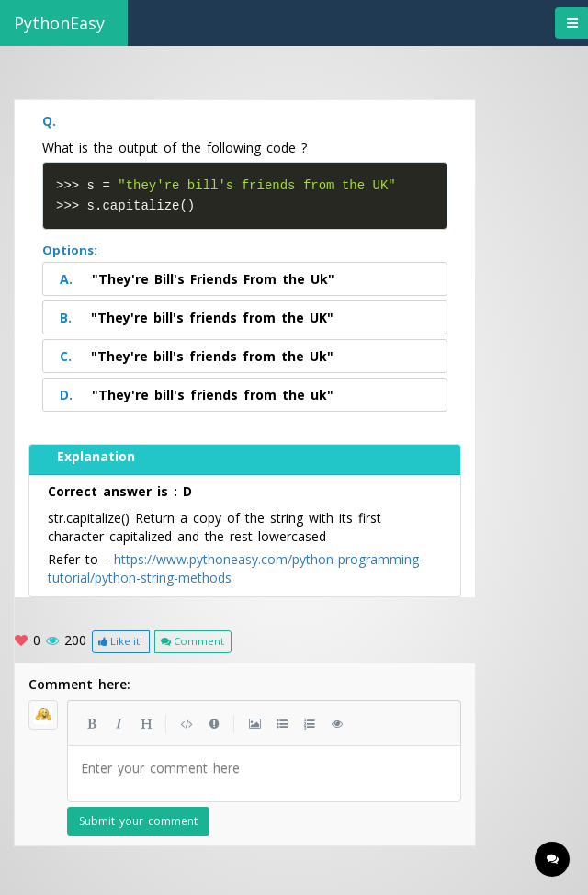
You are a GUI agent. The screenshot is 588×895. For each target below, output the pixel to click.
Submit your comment (138, 819)
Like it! (120, 639)
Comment (192, 639)
